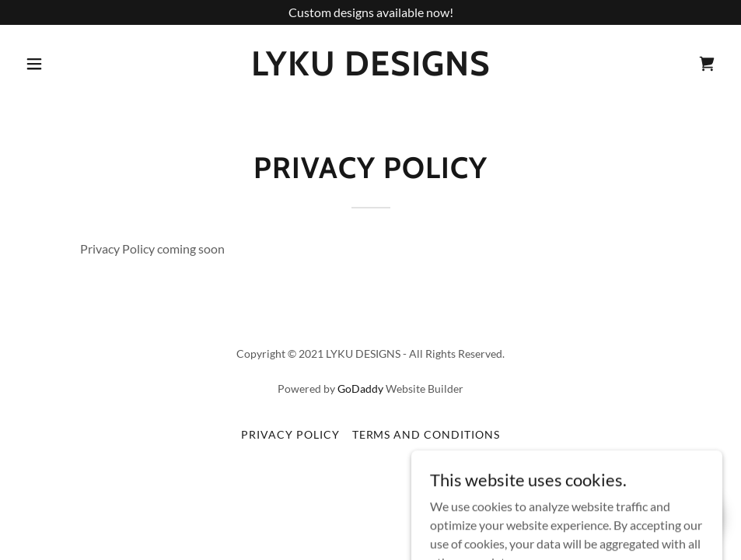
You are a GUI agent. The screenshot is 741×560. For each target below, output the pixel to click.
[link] (370, 70)
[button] (37, 64)
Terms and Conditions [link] (426, 434)
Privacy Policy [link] (290, 434)
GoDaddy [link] (360, 388)
